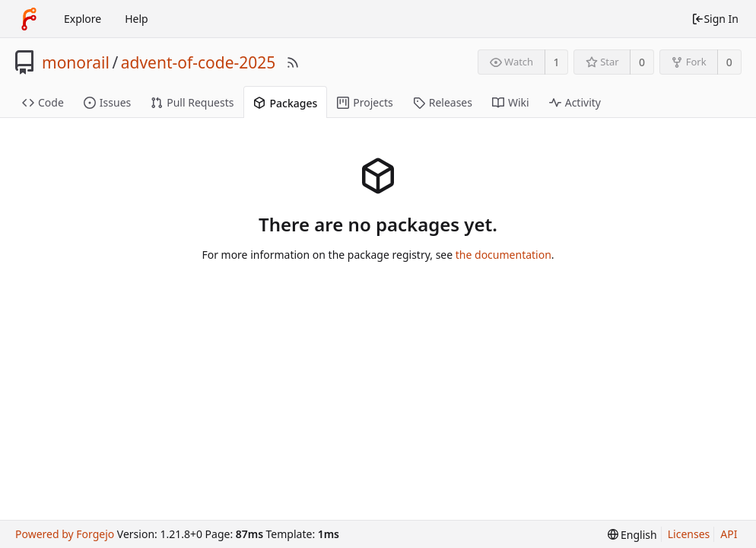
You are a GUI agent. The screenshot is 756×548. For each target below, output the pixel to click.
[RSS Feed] (293, 62)
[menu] (632, 535)
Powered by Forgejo (65, 534)
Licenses (689, 534)
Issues (107, 102)
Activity (575, 102)
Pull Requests (192, 102)
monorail (76, 62)
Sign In (715, 19)
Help (137, 19)
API (729, 534)
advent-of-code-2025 (199, 62)
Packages (285, 103)
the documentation (503, 255)
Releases (443, 102)
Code (43, 102)
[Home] (29, 19)
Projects (365, 102)
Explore (83, 19)
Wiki (511, 102)
